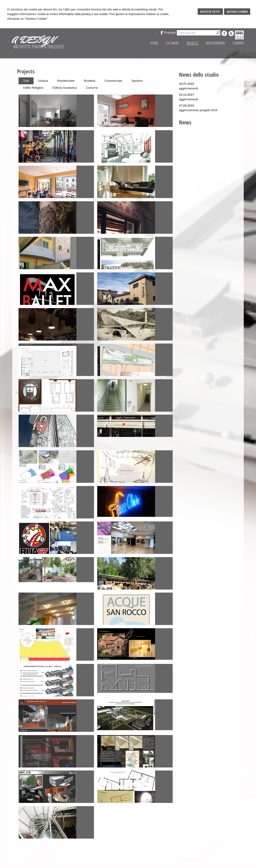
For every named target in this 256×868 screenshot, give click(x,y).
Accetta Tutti (210, 12)
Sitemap (187, 863)
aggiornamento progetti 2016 (198, 110)
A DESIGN (33, 40)
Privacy (199, 863)
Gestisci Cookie (237, 12)
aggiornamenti (188, 88)
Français (170, 33)
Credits (211, 863)
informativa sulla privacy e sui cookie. (84, 14)
